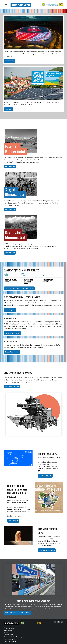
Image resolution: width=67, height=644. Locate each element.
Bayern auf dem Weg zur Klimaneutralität (19, 288)
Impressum (8, 630)
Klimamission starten (12, 333)
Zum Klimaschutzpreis (47, 550)
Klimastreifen (10, 61)
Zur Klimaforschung (12, 386)
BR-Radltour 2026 (45, 476)
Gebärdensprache (10, 641)
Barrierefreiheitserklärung (13, 637)
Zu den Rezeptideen (12, 352)
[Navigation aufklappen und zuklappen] (6, 5)
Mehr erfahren (10, 166)
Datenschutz (8, 635)
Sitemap (7, 633)
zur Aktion (8, 109)
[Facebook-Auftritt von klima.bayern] (55, 622)
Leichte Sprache (9, 639)
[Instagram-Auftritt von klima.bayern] (59, 622)
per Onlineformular (54, 543)
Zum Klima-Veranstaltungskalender (17, 613)
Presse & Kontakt (10, 628)
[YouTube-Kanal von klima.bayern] (62, 622)
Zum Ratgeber (10, 310)
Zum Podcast (13, 521)
